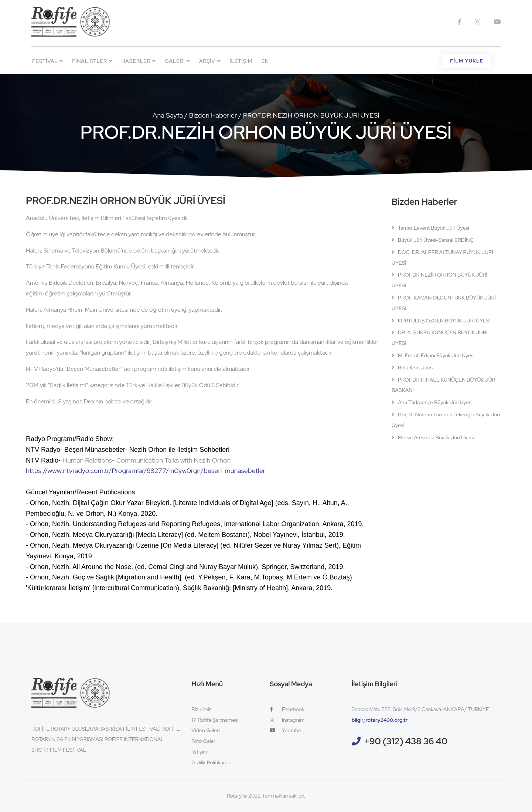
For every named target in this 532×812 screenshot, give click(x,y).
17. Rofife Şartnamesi (215, 720)
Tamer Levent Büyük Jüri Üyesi (434, 228)
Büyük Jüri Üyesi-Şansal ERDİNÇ (436, 240)
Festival (48, 61)
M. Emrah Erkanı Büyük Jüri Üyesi (436, 355)
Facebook (287, 709)
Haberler (139, 61)
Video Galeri (205, 730)
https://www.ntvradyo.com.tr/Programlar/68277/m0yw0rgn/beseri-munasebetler (146, 471)
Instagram (287, 720)
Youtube (285, 730)
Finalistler (92, 61)
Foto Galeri (204, 741)
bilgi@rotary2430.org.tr (380, 720)
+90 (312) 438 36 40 (406, 741)
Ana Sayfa (168, 115)
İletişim (241, 61)
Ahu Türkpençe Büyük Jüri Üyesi (435, 402)
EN (265, 61)
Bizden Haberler (213, 115)
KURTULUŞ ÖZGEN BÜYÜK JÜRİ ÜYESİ (444, 321)
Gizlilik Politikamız (211, 762)
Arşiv (210, 61)
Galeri (178, 61)
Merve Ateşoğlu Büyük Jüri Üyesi (436, 437)
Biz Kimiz (201, 709)
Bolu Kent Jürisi (416, 368)
